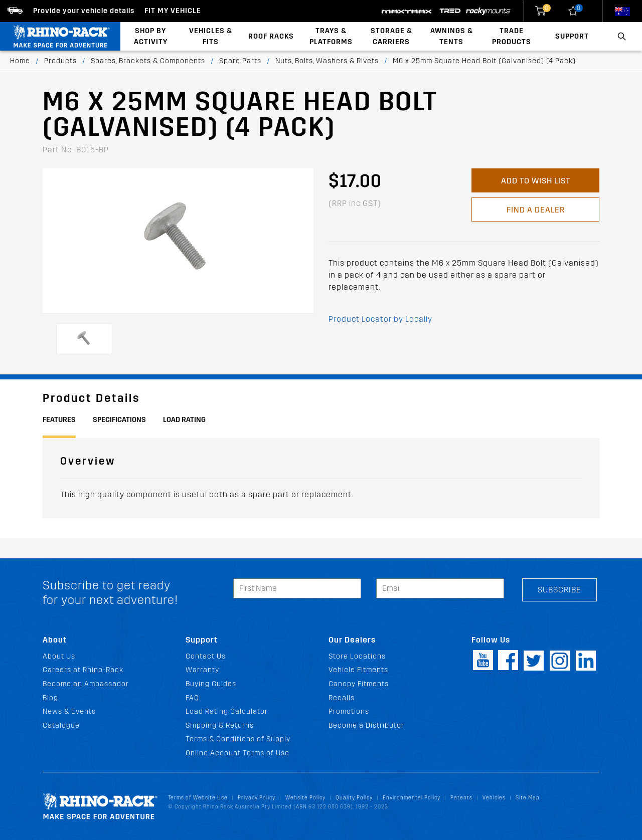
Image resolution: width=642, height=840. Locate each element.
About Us (59, 656)
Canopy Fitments (359, 684)
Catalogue (61, 725)
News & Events (69, 711)
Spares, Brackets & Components (148, 61)
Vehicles (494, 798)
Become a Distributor (366, 725)
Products (60, 61)
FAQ (192, 698)
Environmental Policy (412, 798)
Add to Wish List (536, 181)
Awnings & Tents (452, 36)
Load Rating (184, 420)
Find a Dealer (536, 210)
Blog (50, 698)
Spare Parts (240, 61)
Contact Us (206, 656)
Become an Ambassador (86, 684)
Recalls (342, 698)
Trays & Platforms (331, 36)
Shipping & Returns (220, 725)
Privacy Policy (257, 798)
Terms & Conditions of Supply (238, 739)
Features (59, 420)
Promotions (349, 711)
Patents (461, 798)
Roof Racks (271, 36)
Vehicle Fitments (358, 670)
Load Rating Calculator (227, 711)
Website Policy (305, 798)
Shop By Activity (151, 36)
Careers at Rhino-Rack (83, 670)
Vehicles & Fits (211, 36)
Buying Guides (211, 684)
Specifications (119, 420)
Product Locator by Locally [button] (380, 319)
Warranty (202, 670)
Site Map (528, 798)
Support (572, 36)
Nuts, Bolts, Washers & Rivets (327, 61)
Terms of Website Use (198, 798)
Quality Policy (354, 798)
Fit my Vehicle (173, 11)
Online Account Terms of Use (237, 753)
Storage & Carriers (391, 36)
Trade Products (512, 36)
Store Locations (357, 656)
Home (20, 61)
